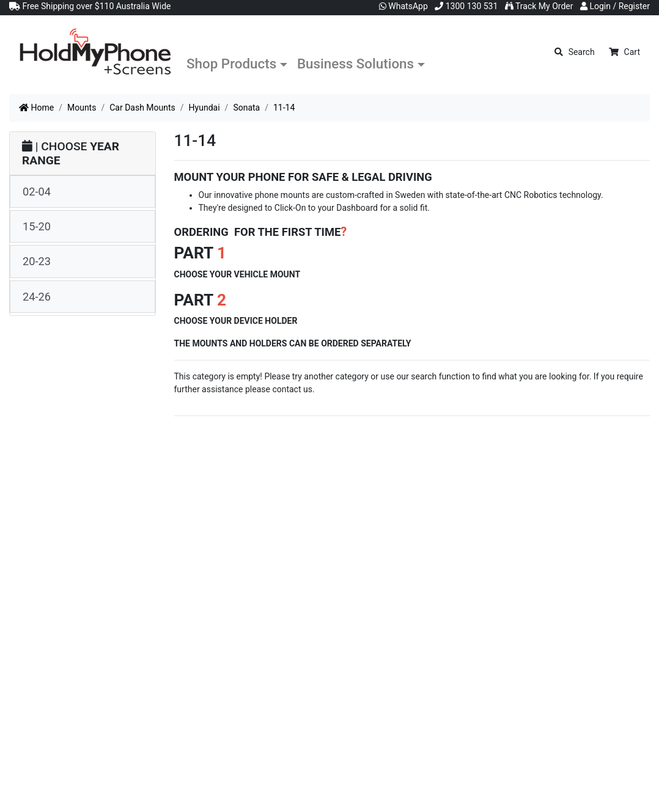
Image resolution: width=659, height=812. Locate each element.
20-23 (37, 261)
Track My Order (539, 6)
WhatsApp (403, 6)
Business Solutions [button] (355, 64)
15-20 (37, 226)
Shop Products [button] (231, 64)
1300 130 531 (466, 6)
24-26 (37, 297)
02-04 (37, 192)
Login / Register (615, 6)
